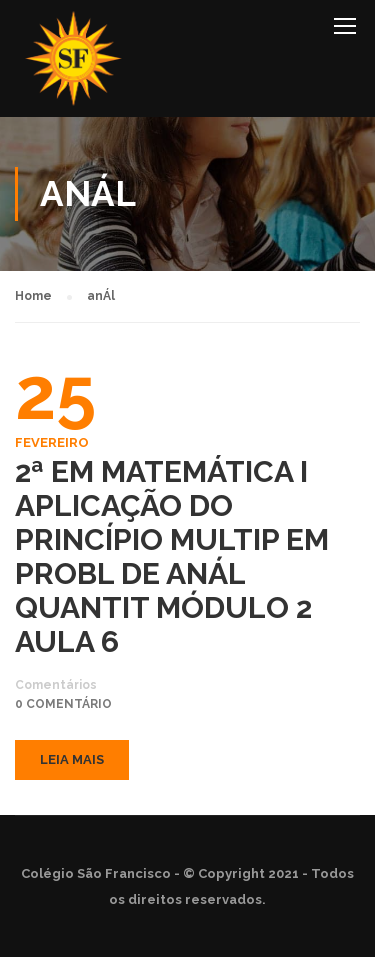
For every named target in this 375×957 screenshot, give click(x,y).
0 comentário (63, 704)
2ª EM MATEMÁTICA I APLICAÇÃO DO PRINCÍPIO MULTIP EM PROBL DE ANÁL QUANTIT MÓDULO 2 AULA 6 (172, 557)
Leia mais (72, 759)
